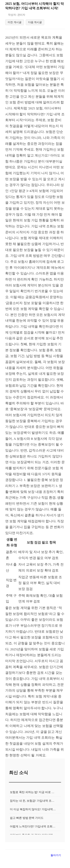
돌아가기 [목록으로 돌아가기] (56, 863)
